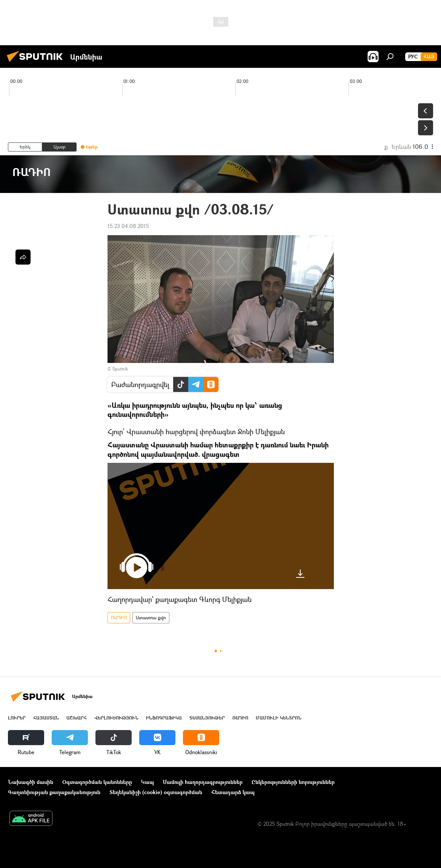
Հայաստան (46, 718)
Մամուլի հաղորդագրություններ (203, 782)
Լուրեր (17, 718)
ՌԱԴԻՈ (119, 618)
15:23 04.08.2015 (128, 226)
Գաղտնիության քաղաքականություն (54, 792)
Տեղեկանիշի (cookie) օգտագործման (156, 792)
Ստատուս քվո (151, 618)
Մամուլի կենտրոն (279, 718)
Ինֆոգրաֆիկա (164, 718)
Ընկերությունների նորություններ (293, 782)
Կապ (148, 782)
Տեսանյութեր (207, 718)
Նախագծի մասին (31, 782)
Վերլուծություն (116, 718)
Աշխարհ (77, 718)
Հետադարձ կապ (233, 792)
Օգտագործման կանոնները (97, 782)
